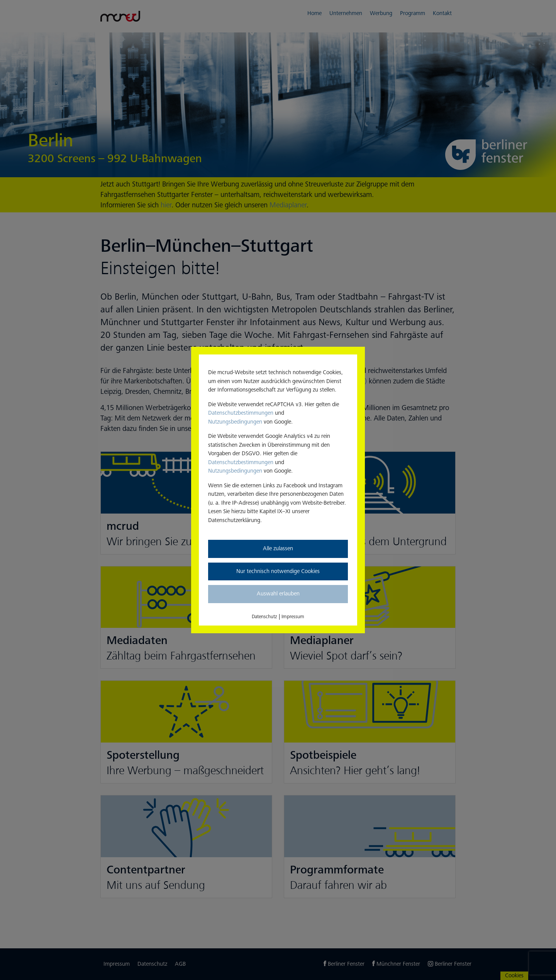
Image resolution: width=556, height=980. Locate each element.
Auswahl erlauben (278, 594)
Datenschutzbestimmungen (241, 413)
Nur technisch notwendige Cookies (278, 571)
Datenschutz (264, 617)
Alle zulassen (278, 548)
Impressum (293, 617)
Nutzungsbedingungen (235, 422)
